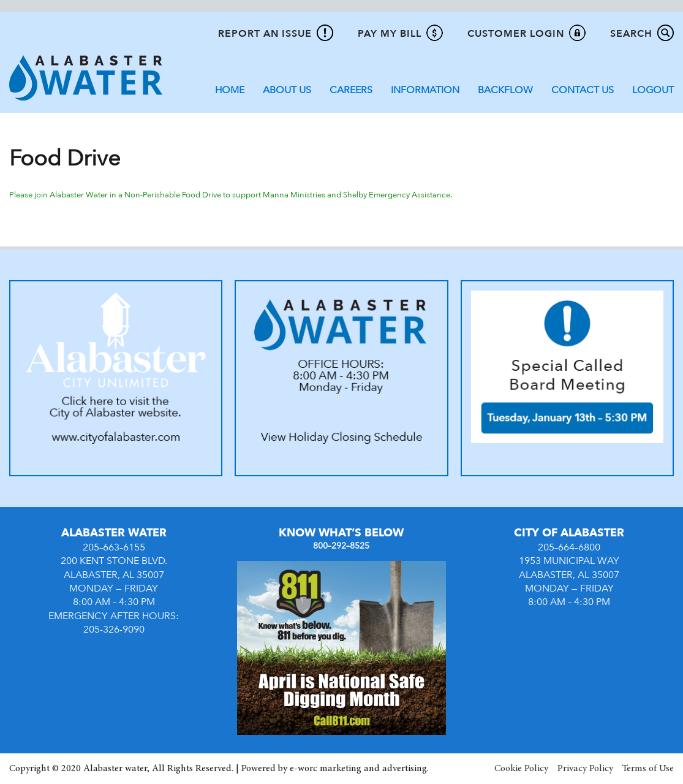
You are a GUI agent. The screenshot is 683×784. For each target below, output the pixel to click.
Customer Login (516, 34)
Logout (653, 90)
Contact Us (583, 90)
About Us (287, 90)
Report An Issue (265, 34)
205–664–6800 (569, 547)
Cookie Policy (521, 769)
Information (425, 90)
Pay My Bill (390, 34)
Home (230, 90)
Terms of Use (648, 769)
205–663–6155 (114, 547)
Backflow (505, 90)
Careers (351, 90)
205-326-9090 (114, 630)
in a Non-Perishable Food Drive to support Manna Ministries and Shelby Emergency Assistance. (282, 195)
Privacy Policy (585, 769)
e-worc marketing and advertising (358, 769)
